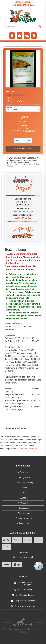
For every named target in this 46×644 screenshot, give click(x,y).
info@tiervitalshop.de (23, 211)
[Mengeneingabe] (23, 140)
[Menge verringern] (29, 140)
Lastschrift (7, 547)
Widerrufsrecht (24, 513)
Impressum (24, 523)
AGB (24, 493)
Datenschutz (24, 508)
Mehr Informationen (28, 449)
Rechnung (17, 540)
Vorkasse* (38, 540)
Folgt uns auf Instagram (23, 606)
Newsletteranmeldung (24, 483)
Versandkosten (30, 131)
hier (11, 166)
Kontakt (24, 488)
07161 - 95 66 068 (23, 218)
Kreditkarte (28, 540)
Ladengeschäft (24, 478)
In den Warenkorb (23, 149)
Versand (24, 503)
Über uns (24, 472)
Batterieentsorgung (24, 518)
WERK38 (23, 632)
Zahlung (24, 498)
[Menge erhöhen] (17, 140)
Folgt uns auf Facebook (23, 601)
